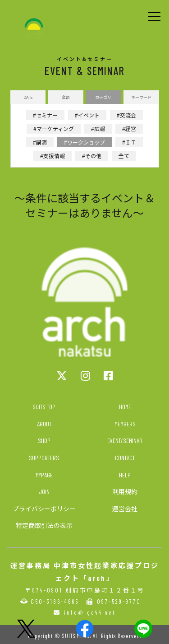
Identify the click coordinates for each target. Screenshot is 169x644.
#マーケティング (54, 128)
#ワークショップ (84, 142)
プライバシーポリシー (44, 509)
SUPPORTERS (44, 458)
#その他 (92, 156)
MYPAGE (44, 475)
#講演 (40, 142)
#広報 (98, 128)
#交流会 (126, 115)
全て (124, 156)
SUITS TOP (44, 407)
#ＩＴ (129, 142)
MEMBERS (125, 424)
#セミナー (45, 115)
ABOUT (44, 424)
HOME (125, 407)
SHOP (44, 441)
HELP (125, 475)
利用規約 (125, 492)
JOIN (44, 492)
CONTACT (125, 458)
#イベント (87, 115)
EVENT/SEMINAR (125, 441)
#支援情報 (53, 156)
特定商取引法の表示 (44, 525)
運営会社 (125, 509)
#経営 (129, 128)
